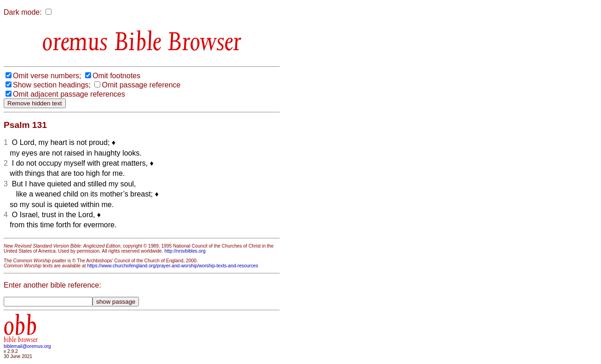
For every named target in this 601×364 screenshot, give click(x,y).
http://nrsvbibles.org (185, 251)
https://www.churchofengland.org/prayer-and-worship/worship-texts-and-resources (172, 266)
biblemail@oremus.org (27, 346)
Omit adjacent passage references (69, 94)
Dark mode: (23, 12)
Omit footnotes (116, 76)
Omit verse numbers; (47, 76)
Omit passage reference (141, 85)
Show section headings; (52, 85)
